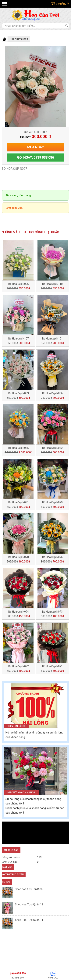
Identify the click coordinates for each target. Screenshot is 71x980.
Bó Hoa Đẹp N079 (52, 502)
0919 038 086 (18, 973)
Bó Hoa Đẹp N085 (19, 448)
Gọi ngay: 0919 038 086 (35, 157)
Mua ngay (36, 147)
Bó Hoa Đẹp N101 (52, 339)
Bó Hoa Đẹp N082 (52, 448)
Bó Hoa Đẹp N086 (52, 393)
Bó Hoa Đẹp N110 (52, 284)
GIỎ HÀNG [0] (63, 4)
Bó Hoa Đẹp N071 (52, 666)
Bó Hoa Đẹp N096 (19, 284)
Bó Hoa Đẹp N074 (19, 612)
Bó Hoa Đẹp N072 (19, 666)
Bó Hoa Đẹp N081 (19, 502)
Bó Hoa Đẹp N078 (19, 557)
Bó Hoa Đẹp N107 (19, 339)
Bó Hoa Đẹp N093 (19, 393)
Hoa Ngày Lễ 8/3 (19, 39)
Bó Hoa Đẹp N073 (52, 612)
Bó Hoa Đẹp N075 (52, 557)
